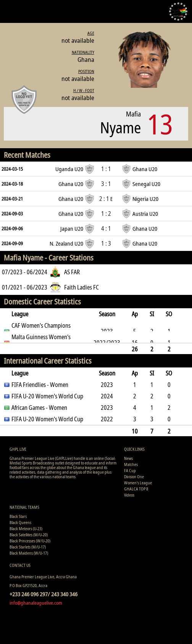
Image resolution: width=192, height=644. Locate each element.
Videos (129, 495)
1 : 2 (106, 214)
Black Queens (20, 522)
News (128, 458)
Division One (134, 477)
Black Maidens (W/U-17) (29, 553)
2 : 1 (106, 199)
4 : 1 (106, 228)
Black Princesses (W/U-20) (30, 541)
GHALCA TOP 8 (136, 489)
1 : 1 (106, 169)
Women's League (138, 483)
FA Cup (130, 470)
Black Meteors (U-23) (26, 528)
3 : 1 (106, 184)
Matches (131, 464)
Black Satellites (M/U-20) (29, 535)
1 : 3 (106, 243)
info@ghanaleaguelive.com (36, 603)
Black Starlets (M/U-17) (28, 547)
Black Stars (18, 516)
